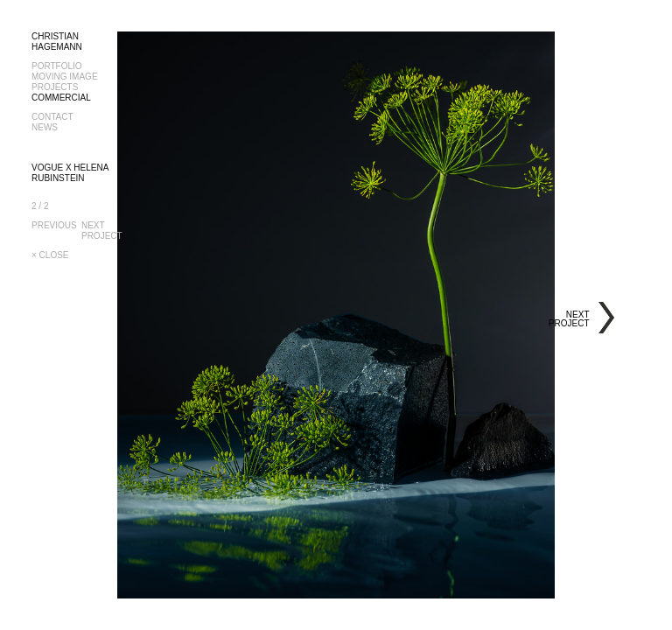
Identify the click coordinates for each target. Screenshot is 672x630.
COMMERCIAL (61, 98)
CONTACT (52, 117)
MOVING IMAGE (65, 77)
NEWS (45, 127)
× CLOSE (50, 255)
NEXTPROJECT (103, 231)
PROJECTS (55, 87)
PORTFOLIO (57, 66)
